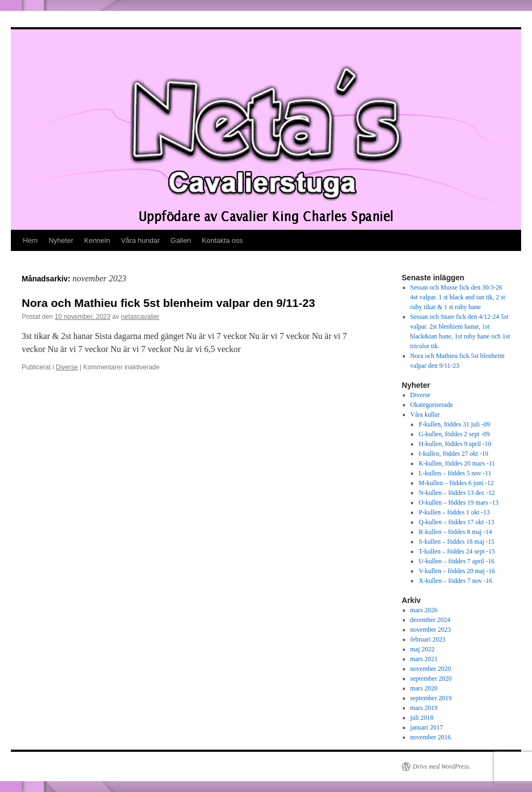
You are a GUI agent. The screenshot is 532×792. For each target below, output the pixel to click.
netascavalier (140, 317)
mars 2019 (424, 708)
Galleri (181, 240)
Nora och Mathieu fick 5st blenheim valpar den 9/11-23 (168, 303)
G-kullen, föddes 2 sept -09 (454, 434)
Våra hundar (141, 240)
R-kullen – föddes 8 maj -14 (455, 532)
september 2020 (431, 678)
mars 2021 (424, 659)
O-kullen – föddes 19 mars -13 (458, 502)
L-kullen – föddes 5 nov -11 (455, 473)
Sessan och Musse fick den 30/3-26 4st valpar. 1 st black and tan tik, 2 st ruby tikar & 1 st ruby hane (458, 297)
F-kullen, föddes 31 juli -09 (454, 424)
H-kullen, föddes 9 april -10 (455, 444)
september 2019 (431, 698)
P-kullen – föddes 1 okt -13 (454, 512)
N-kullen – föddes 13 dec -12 (457, 493)
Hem (30, 240)
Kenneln (97, 240)
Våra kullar (425, 414)
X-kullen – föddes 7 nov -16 (455, 581)
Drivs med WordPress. (442, 766)
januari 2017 (427, 727)
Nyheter (61, 240)
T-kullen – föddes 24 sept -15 (457, 551)
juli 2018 (422, 718)
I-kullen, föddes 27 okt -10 (453, 454)
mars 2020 (424, 688)
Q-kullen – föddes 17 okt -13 (456, 522)
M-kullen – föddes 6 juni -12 (456, 483)
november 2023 (431, 630)
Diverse (67, 367)
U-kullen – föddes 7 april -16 (457, 561)
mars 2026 (424, 610)
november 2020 (431, 669)
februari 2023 (428, 639)
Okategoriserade (432, 405)
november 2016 (431, 737)
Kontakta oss (222, 240)
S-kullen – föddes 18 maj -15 (457, 542)
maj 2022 (423, 649)
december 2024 (430, 620)
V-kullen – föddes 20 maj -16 (457, 571)
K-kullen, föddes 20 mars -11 (457, 463)
